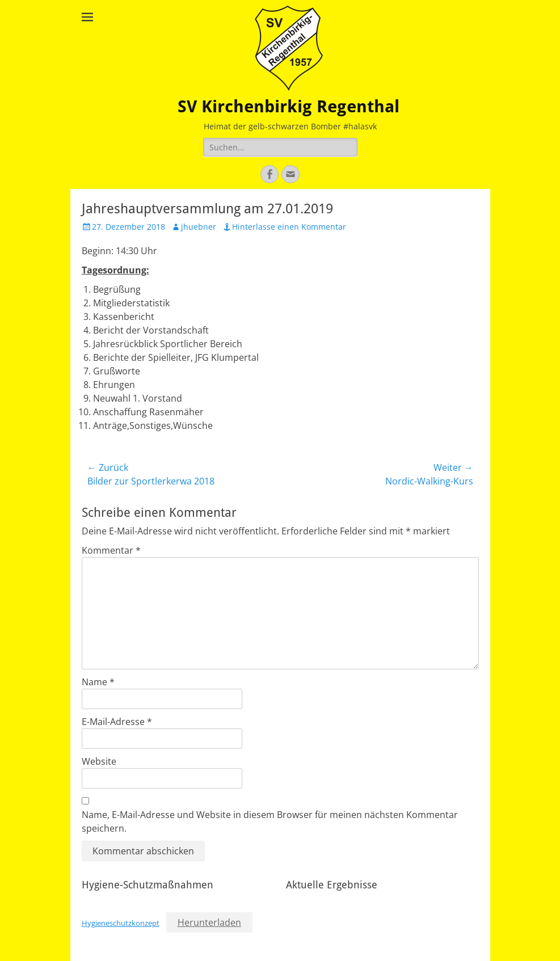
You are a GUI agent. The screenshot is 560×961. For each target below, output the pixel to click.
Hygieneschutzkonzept (121, 923)
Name (98, 682)
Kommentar (111, 550)
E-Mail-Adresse (117, 722)
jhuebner (199, 227)
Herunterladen (209, 922)
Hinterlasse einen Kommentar (289, 227)
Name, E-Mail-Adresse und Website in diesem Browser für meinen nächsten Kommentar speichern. (270, 821)
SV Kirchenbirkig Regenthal (289, 106)
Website (99, 761)
